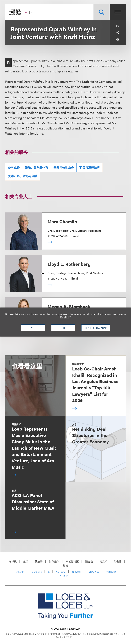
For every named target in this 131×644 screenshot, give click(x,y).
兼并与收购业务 (64, 167)
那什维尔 (54, 561)
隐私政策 (94, 572)
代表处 (118, 561)
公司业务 (14, 167)
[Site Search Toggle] (102, 12)
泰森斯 (103, 561)
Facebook (36, 572)
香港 (65, 565)
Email (75, 236)
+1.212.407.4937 (57, 278)
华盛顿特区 (72, 561)
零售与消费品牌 (89, 167)
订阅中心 (65, 576)
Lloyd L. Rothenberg (69, 264)
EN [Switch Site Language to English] (26, 12)
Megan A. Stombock (69, 306)
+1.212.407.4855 (58, 236)
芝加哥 (39, 561)
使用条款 (111, 572)
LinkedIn (19, 572)
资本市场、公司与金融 (22, 176)
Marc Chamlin (62, 221)
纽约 (26, 561)
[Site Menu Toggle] (118, 12)
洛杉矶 (13, 561)
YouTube (61, 572)
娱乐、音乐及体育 (37, 167)
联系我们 (77, 572)
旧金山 (89, 561)
